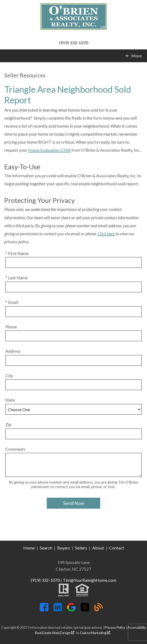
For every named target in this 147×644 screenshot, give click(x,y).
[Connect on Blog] (99, 610)
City (9, 376)
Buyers (64, 548)
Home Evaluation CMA (49, 150)
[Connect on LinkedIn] (58, 610)
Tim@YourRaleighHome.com (90, 580)
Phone (11, 327)
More (136, 56)
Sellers (81, 548)
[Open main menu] (6, 56)
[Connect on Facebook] (44, 610)
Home (29, 548)
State (10, 400)
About (98, 548)
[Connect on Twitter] (85, 610)
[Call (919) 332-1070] (73, 42)
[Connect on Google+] (71, 610)
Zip (8, 424)
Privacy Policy (115, 627)
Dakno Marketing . (96, 633)
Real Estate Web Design (55, 633)
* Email (12, 302)
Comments (15, 449)
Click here (106, 233)
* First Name (17, 253)
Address (13, 351)
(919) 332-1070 (45, 580)
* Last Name (17, 278)
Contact (117, 548)
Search (46, 548)
